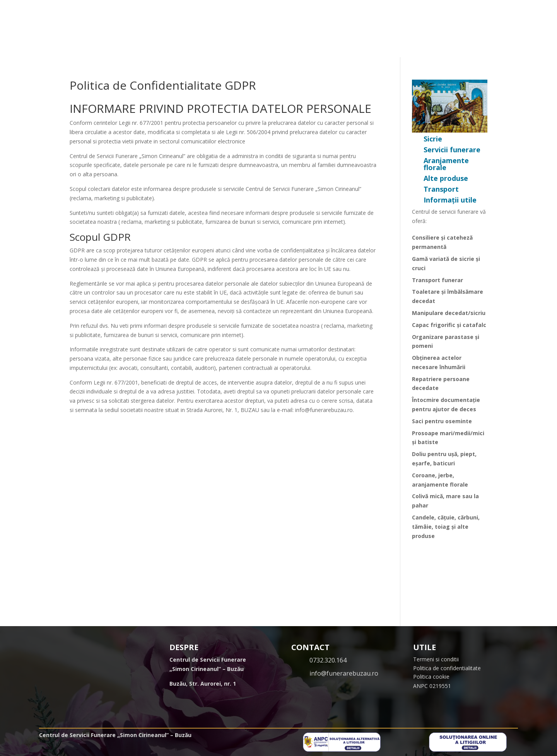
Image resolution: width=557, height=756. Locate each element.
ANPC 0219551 (432, 686)
